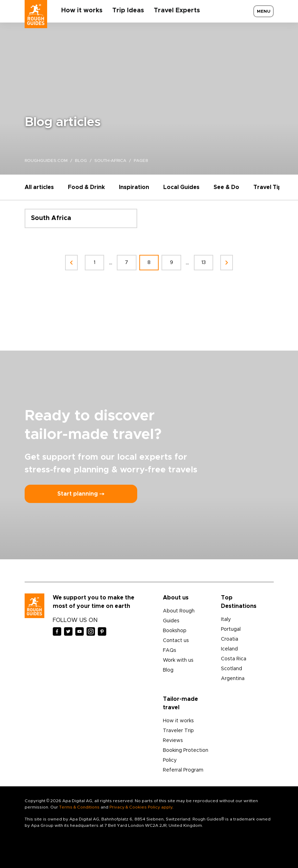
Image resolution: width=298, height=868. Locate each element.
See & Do (226, 187)
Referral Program (183, 770)
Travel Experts (177, 11)
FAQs (170, 650)
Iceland (229, 649)
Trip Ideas (128, 11)
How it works (82, 11)
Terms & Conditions (79, 807)
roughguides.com (46, 161)
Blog (168, 670)
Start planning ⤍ (81, 494)
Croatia (230, 639)
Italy (226, 619)
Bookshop (175, 631)
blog (81, 161)
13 (204, 263)
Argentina (233, 679)
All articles (39, 187)
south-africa (110, 161)
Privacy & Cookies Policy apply (141, 807)
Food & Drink (86, 187)
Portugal (231, 629)
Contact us (176, 641)
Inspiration (134, 187)
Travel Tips (269, 187)
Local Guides (181, 187)
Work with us (178, 660)
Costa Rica (234, 659)
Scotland (232, 669)
